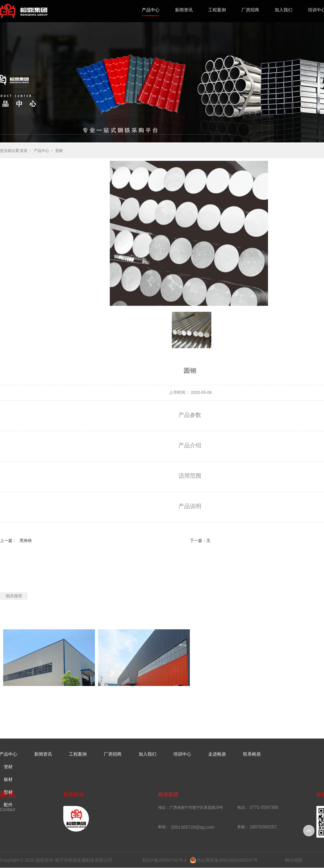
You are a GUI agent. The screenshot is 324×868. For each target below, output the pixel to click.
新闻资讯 (184, 10)
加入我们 (283, 10)
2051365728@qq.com (193, 827)
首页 (24, 151)
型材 (59, 151)
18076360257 (263, 827)
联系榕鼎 (252, 754)
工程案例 (217, 10)
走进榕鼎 (217, 754)
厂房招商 (250, 10)
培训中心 (182, 754)
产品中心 (151, 10)
